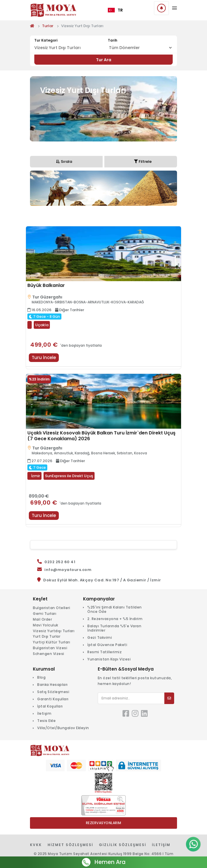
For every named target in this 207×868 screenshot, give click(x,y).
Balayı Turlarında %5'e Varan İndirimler (114, 628)
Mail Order (42, 619)
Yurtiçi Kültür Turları (51, 642)
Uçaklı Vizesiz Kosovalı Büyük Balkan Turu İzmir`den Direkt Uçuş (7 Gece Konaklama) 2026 (101, 436)
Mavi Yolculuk (46, 625)
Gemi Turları (45, 614)
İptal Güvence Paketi (107, 645)
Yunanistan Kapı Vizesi (109, 659)
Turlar (48, 26)
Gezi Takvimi (100, 638)
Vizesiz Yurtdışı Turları (54, 631)
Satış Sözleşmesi (53, 692)
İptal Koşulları (50, 706)
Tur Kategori (46, 40)
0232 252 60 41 (60, 562)
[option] (103, 188)
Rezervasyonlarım (104, 823)
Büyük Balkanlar (46, 285)
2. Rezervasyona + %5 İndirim (115, 619)
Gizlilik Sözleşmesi (123, 845)
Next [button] (174, 193)
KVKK (36, 845)
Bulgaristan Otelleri (51, 608)
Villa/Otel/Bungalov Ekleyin (63, 728)
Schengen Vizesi (49, 654)
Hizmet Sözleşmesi (70, 845)
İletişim (44, 713)
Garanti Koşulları (53, 699)
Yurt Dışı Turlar (47, 636)
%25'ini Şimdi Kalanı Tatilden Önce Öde (115, 609)
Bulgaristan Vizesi (50, 648)
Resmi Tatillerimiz (105, 652)
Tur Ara (104, 60)
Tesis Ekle (46, 721)
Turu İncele (44, 358)
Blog (41, 677)
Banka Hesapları (52, 685)
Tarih (113, 40)
